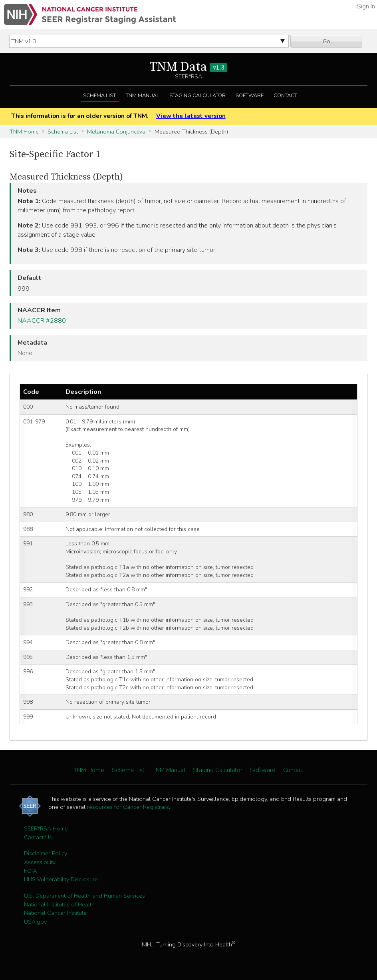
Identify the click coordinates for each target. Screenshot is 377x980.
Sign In (366, 6)
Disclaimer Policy (46, 853)
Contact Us (38, 837)
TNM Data (188, 67)
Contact (285, 96)
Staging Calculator (197, 96)
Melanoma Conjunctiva (116, 132)
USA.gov (35, 922)
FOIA (30, 871)
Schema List (99, 96)
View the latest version (191, 116)
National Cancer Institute (55, 913)
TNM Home (24, 132)
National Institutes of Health (59, 904)
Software (250, 96)
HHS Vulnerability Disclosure (61, 879)
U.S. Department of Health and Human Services (84, 896)
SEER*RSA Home (46, 828)
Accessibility (40, 862)
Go (326, 41)
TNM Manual (143, 96)
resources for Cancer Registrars (128, 807)
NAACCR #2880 (42, 321)
